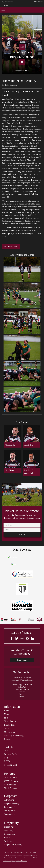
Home (7, 711)
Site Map (7, 852)
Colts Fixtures (10, 785)
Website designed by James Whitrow (15, 861)
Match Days (9, 830)
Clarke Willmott (39, 2)
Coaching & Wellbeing (14, 736)
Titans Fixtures (10, 778)
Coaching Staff (10, 765)
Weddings (8, 841)
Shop (6, 718)
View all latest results (11, 246)
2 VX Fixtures (11, 781)
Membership (9, 732)
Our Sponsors (10, 811)
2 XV (7, 761)
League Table (10, 725)
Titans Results (10, 721)
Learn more (22, 660)
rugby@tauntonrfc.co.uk (24, 680)
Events (7, 837)
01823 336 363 (26, 678)
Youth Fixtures (10, 788)
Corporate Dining (11, 803)
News (7, 714)
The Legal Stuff (15, 852)
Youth (7, 728)
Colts (6, 758)
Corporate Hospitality (13, 845)
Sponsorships (10, 814)
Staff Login (33, 852)
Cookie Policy (24, 852)
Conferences (9, 834)
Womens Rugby (11, 754)
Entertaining (9, 807)
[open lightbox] (22, 270)
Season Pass (9, 827)
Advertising (9, 800)
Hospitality (6, 5)
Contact (7, 739)
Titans (7, 751)
